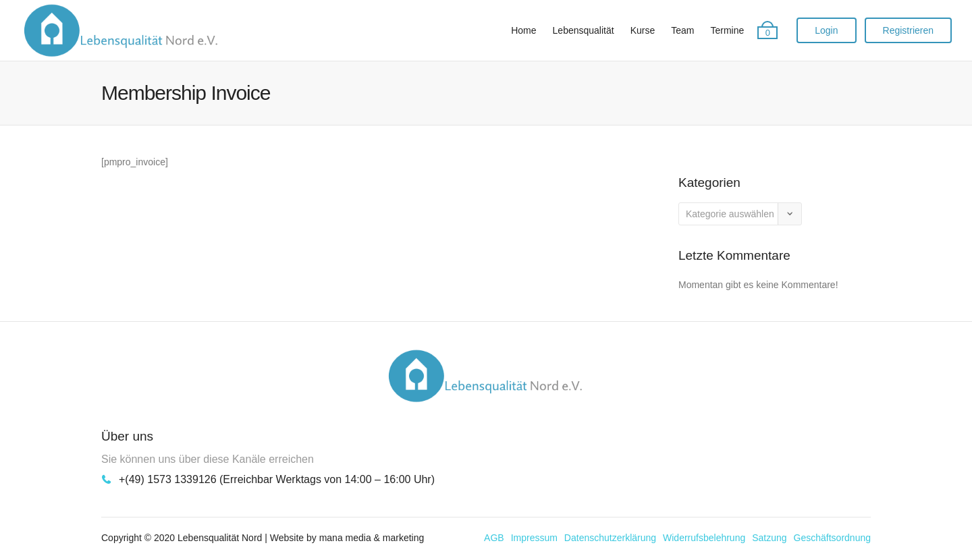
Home (523, 30)
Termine (727, 30)
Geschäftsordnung (832, 538)
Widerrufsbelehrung (704, 538)
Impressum (534, 538)
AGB (494, 538)
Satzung (769, 538)
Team (682, 30)
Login (826, 30)
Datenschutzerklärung (610, 538)
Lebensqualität (584, 30)
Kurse (643, 30)
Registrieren (908, 30)
